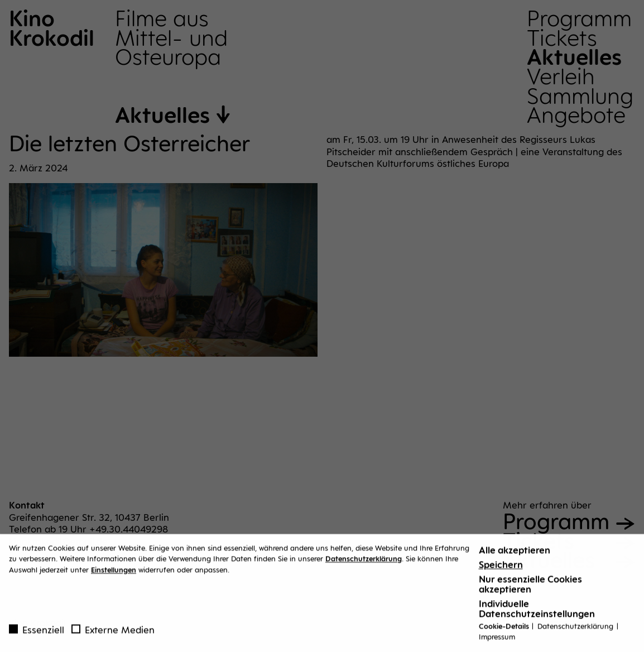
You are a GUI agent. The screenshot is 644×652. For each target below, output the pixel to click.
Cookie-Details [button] (505, 630)
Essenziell (37, 634)
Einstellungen (114, 573)
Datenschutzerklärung (364, 563)
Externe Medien (113, 634)
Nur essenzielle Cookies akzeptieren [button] (530, 588)
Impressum (497, 641)
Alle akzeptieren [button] (515, 554)
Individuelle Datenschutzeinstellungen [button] (537, 612)
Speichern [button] (501, 568)
